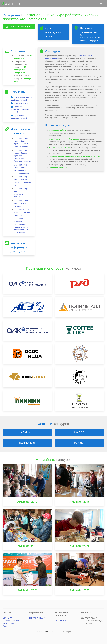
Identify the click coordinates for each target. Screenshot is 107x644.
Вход (5, 626)
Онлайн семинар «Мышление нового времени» (23, 212)
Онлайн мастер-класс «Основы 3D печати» (22, 203)
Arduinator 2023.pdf (20, 103)
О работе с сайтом (11, 621)
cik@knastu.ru (61, 621)
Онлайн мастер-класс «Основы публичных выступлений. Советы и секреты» (23, 156)
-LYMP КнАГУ (11, 4)
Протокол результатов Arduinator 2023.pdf (20, 109)
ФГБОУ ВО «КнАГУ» (37, 618)
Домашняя (7, 618)
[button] (101, 3)
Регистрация (8, 623)
